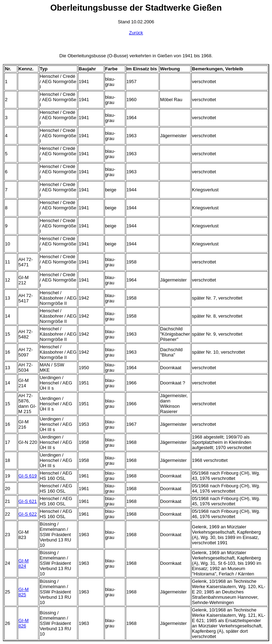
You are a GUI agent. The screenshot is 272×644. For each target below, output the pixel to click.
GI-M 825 (24, 592)
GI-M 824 (24, 563)
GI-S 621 (28, 501)
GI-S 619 (28, 476)
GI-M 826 (24, 623)
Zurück (136, 33)
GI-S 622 (28, 514)
